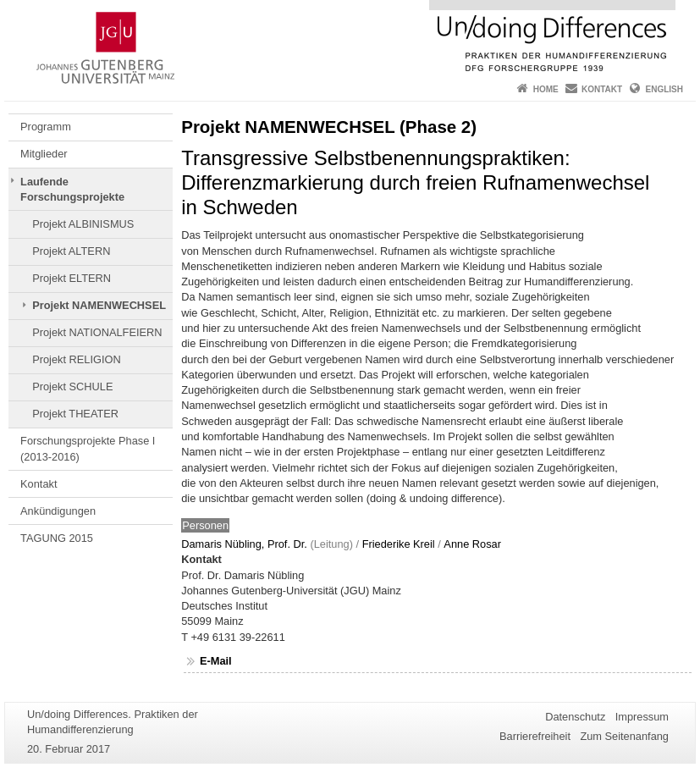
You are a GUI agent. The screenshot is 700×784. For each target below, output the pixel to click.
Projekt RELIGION (77, 359)
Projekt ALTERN (71, 251)
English (664, 89)
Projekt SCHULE (72, 386)
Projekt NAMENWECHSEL (99, 305)
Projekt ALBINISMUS (83, 224)
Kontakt (602, 89)
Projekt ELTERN (72, 278)
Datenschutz (575, 717)
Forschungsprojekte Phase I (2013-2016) (88, 448)
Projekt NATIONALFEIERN (97, 332)
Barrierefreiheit (535, 736)
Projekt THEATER (75, 414)
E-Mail (216, 661)
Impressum (642, 717)
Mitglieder (44, 154)
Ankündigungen (58, 511)
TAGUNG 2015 (57, 538)
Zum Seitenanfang (624, 736)
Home (546, 89)
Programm (46, 127)
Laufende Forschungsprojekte (72, 189)
